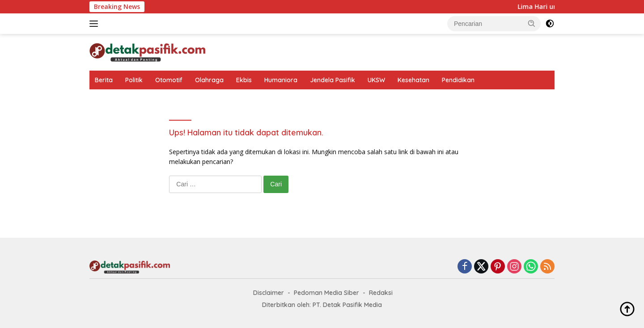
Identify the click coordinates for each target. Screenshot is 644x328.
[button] (532, 23)
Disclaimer (269, 293)
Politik (134, 80)
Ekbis (244, 80)
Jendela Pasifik (333, 80)
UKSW (376, 80)
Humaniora (281, 80)
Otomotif (169, 80)
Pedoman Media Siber (326, 293)
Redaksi (381, 293)
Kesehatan (413, 80)
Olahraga (209, 80)
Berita (104, 80)
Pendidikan (458, 80)
